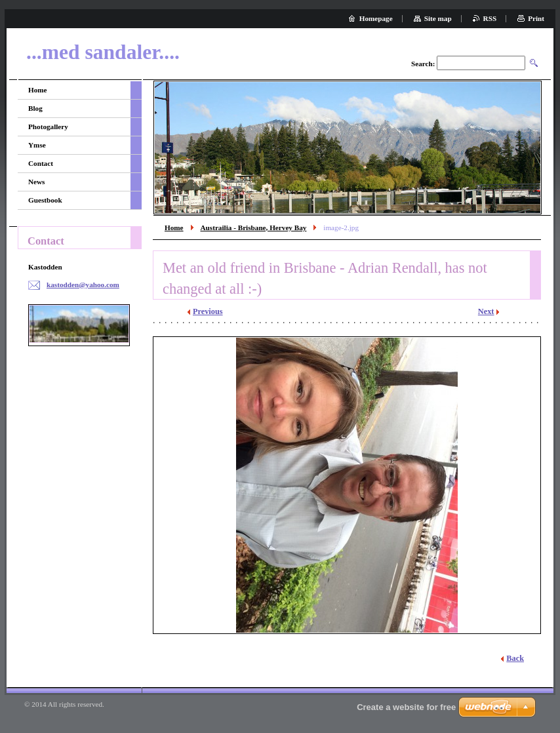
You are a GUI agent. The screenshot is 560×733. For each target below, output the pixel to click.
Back (515, 658)
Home (174, 228)
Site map (438, 18)
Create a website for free (406, 707)
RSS (490, 18)
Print (536, 18)
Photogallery (48, 127)
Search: (423, 64)
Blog (35, 108)
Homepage (376, 18)
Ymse (37, 145)
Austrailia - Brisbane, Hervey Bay (254, 228)
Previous (208, 311)
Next (486, 311)
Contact (41, 163)
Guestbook (45, 200)
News (36, 182)
